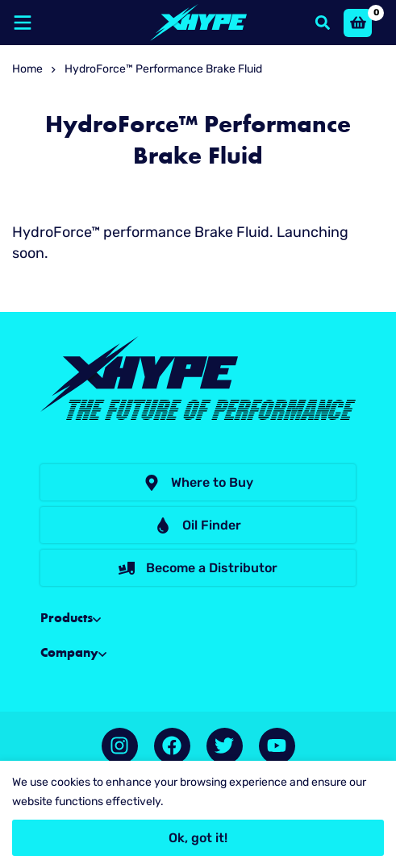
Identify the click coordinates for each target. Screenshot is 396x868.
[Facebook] (172, 746)
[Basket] (358, 23)
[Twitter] (225, 746)
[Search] (323, 23)
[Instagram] (120, 746)
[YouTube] (277, 746)
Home (27, 69)
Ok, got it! (198, 838)
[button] (198, 482)
